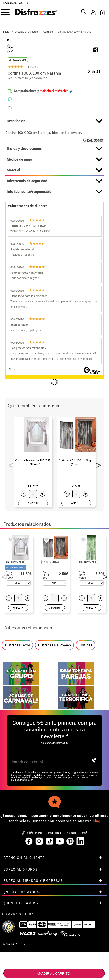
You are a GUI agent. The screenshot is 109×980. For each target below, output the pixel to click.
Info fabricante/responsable (54, 255)
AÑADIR (33, 566)
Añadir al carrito (53, 973)
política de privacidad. (23, 843)
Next (97, 527)
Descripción (54, 184)
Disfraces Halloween (54, 708)
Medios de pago (54, 222)
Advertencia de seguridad (54, 244)
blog (97, 884)
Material (54, 233)
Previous (9, 527)
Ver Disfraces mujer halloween (27, 141)
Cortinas (85, 708)
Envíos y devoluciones (54, 212)
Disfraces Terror (17, 708)
